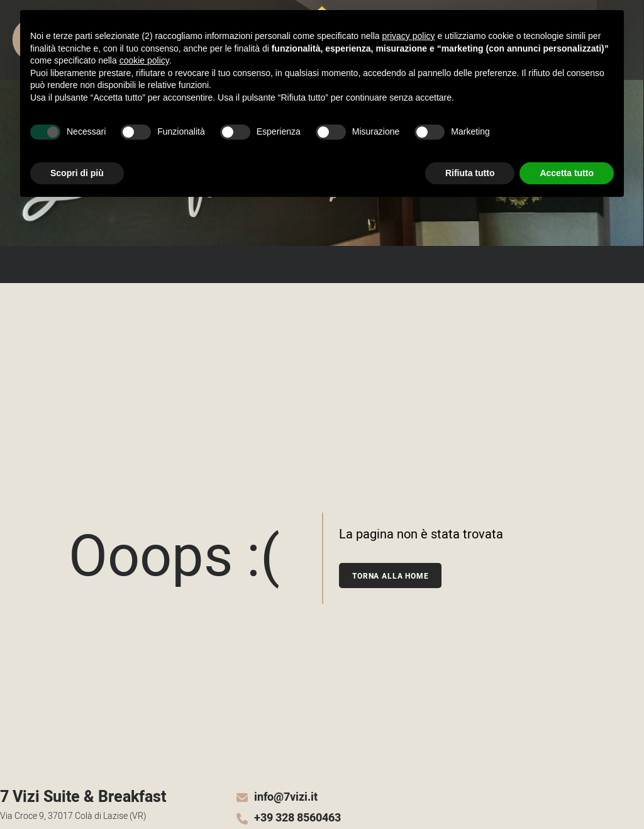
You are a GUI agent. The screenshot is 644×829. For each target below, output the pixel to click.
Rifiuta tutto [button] (470, 173)
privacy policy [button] (409, 36)
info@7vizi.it (286, 798)
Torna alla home (391, 576)
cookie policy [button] (144, 60)
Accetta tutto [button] (567, 173)
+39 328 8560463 (297, 818)
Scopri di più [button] (77, 173)
